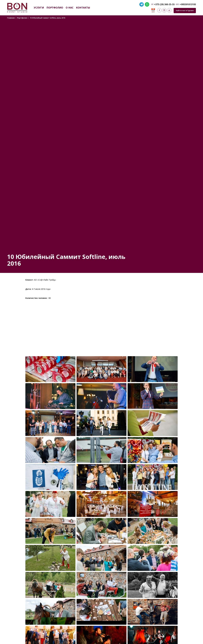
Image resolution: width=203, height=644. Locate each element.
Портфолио (55, 8)
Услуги (39, 8)
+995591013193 (188, 4)
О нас (70, 8)
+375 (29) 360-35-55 (164, 4)
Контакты (83, 8)
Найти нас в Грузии (185, 10)
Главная (11, 18)
